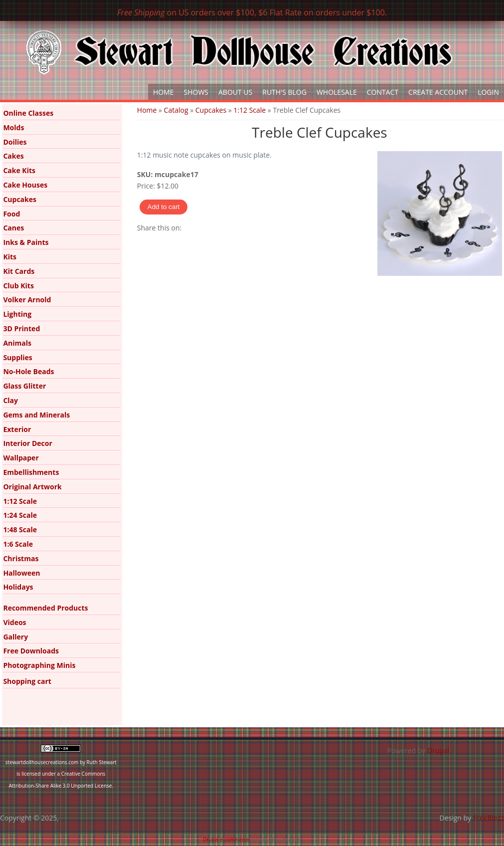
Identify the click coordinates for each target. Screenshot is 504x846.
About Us (235, 92)
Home (164, 92)
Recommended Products (45, 608)
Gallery (15, 637)
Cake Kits (19, 170)
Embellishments (31, 472)
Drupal (438, 750)
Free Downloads (31, 651)
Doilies (15, 142)
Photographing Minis (39, 665)
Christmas (21, 558)
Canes (13, 228)
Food (11, 214)
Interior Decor (27, 443)
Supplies (17, 357)
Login (488, 92)
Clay (10, 400)
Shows (196, 92)
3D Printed (21, 328)
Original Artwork (32, 487)
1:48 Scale (20, 529)
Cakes (13, 156)
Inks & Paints (26, 242)
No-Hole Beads (28, 371)
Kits (10, 257)
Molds (13, 127)
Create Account (438, 92)
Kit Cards (19, 271)
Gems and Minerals (36, 415)
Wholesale (337, 92)
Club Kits (18, 286)
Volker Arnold (27, 300)
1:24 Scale (20, 515)
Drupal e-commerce (226, 840)
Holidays (18, 587)
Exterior (17, 429)
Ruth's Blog (284, 92)
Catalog (176, 110)
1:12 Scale (250, 110)
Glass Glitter (24, 386)
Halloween (21, 573)
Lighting (17, 314)
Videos (14, 622)
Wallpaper (21, 458)
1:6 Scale (18, 544)
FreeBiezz (489, 818)
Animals (17, 343)
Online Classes (28, 113)
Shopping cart (27, 681)
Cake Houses (25, 185)
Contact (383, 92)
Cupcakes (211, 110)
